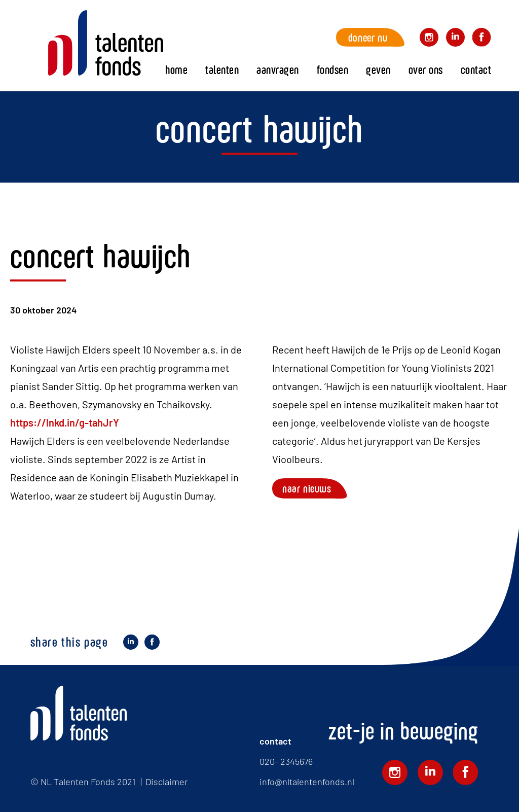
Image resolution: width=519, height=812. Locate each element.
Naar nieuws (307, 488)
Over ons (426, 70)
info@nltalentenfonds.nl (307, 782)
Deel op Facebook (152, 644)
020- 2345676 (286, 761)
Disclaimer (166, 782)
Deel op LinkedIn (131, 644)
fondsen (333, 70)
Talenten (222, 70)
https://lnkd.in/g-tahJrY (65, 422)
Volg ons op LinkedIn (455, 39)
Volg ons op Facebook (482, 39)
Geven (378, 70)
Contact (476, 70)
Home (106, 43)
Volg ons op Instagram (429, 39)
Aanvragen (278, 70)
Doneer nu (368, 37)
